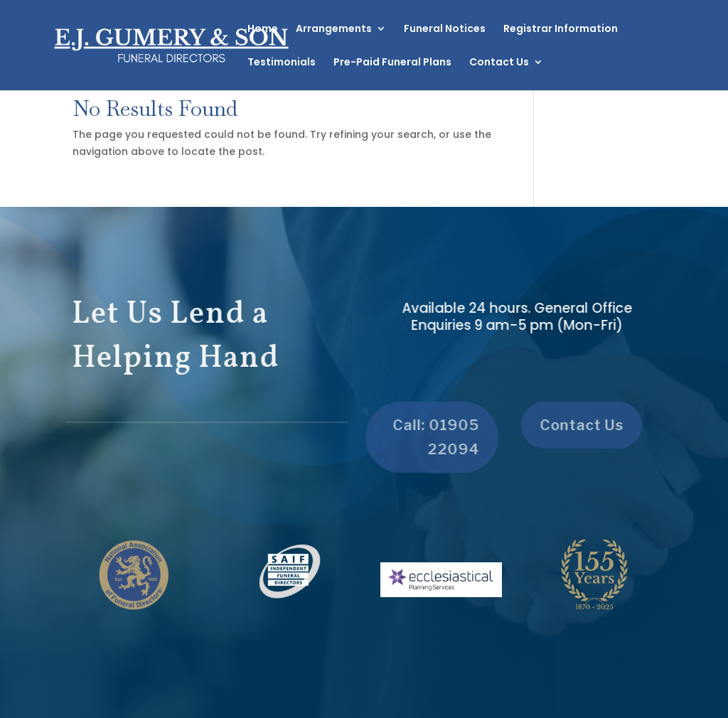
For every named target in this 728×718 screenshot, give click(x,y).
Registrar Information (561, 30)
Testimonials (282, 63)
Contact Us (499, 63)
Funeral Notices (445, 30)
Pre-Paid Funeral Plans (392, 63)
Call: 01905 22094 (431, 437)
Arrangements (334, 30)
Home (263, 30)
